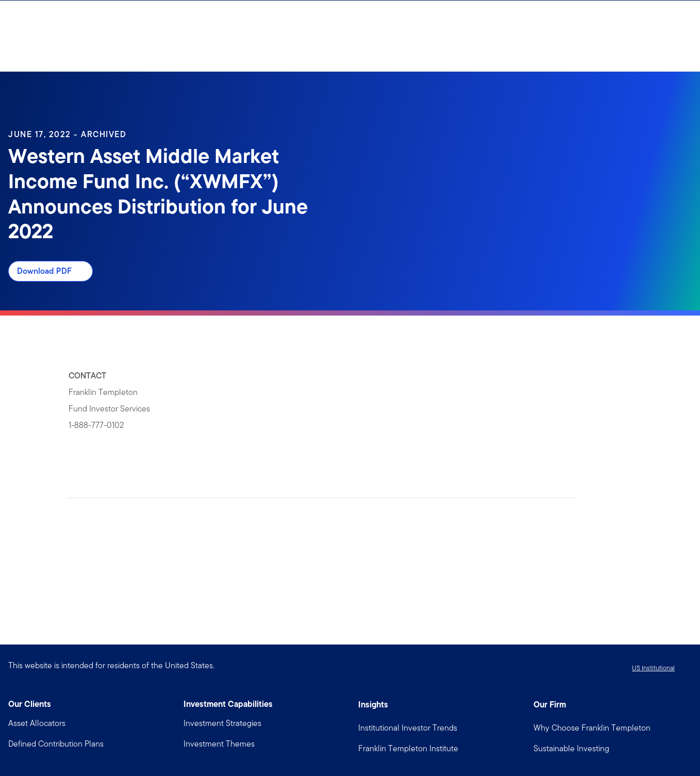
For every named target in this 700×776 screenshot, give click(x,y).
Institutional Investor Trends (408, 728)
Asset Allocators (37, 723)
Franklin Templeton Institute (408, 748)
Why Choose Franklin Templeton (592, 728)
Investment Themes (219, 744)
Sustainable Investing (571, 748)
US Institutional (653, 668)
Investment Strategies (222, 723)
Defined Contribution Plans (56, 744)
